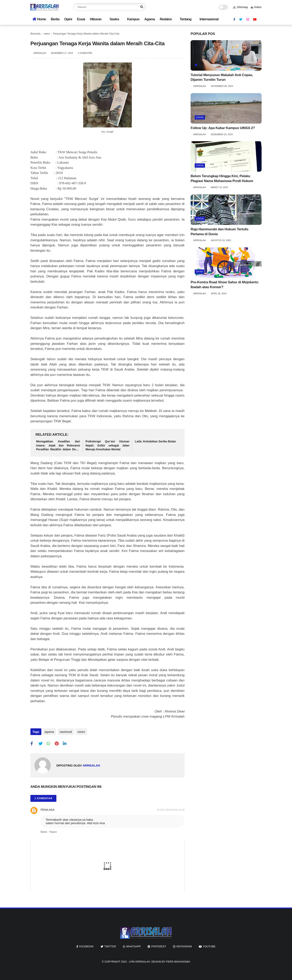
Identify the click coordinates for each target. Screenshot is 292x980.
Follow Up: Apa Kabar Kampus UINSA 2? (223, 128)
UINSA (200, 117)
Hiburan (96, 19)
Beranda (35, 34)
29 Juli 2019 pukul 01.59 (171, 809)
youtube (209, 945)
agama (49, 732)
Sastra (114, 19)
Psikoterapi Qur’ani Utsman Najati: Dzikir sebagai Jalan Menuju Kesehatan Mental (108, 445)
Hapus (53, 831)
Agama (150, 19)
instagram (184, 945)
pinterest (159, 945)
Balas (44, 831)
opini (199, 272)
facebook (86, 945)
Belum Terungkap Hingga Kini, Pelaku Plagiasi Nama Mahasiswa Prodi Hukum (222, 178)
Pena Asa (47, 809)
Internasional (209, 19)
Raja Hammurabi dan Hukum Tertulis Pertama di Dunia (220, 232)
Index (256, 7)
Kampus (133, 19)
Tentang (186, 19)
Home (39, 19)
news (47, 34)
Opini (68, 19)
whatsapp (133, 945)
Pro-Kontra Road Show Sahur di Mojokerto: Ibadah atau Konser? (225, 285)
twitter (110, 945)
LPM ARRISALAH (140, 961)
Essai (81, 19)
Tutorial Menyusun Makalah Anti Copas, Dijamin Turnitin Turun (222, 77)
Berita (55, 19)
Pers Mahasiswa (178, 961)
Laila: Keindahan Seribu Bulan (155, 441)
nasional (65, 732)
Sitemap (240, 7)
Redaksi (166, 19)
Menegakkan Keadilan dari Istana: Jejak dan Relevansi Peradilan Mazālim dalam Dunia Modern (58, 446)
